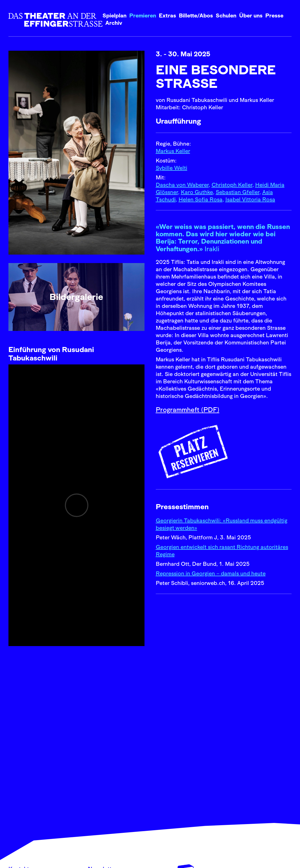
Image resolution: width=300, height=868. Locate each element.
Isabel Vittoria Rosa (250, 199)
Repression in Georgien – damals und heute (211, 573)
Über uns (251, 15)
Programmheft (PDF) (188, 410)
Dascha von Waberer (182, 185)
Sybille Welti (172, 168)
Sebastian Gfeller (238, 192)
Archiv (114, 23)
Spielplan (115, 15)
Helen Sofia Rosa (201, 199)
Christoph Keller (232, 185)
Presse (274, 15)
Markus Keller (173, 151)
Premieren (143, 15)
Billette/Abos (196, 15)
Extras (167, 15)
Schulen (226, 15)
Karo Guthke (197, 192)
